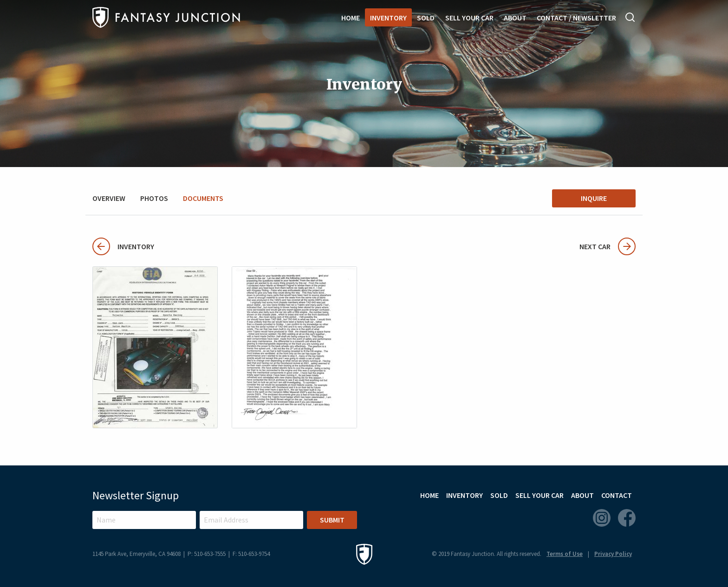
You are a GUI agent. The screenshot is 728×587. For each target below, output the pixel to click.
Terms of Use (565, 554)
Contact (617, 495)
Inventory (388, 18)
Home (351, 18)
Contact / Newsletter (576, 18)
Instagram (602, 518)
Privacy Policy (613, 554)
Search (630, 17)
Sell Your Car (469, 18)
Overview (109, 198)
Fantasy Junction (166, 17)
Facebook (627, 518)
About (515, 18)
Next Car (608, 246)
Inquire (594, 198)
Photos (154, 198)
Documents (203, 198)
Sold (426, 18)
